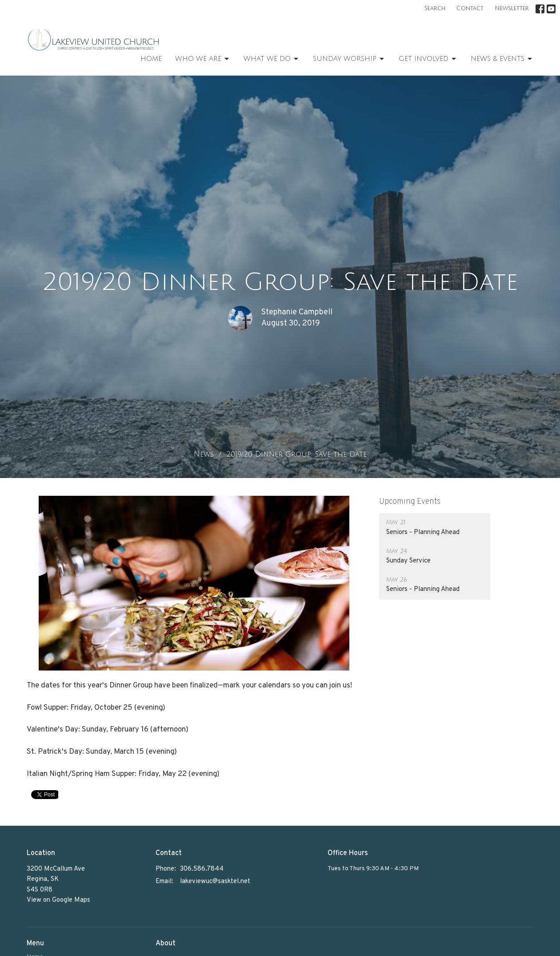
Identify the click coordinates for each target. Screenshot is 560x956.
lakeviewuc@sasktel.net (215, 882)
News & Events (502, 59)
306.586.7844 (202, 869)
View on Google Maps (58, 900)
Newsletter (512, 8)
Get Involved (428, 59)
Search (435, 8)
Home (151, 59)
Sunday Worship (349, 59)
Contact (470, 8)
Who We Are (203, 59)
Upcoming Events (410, 502)
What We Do (272, 59)
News (204, 454)
